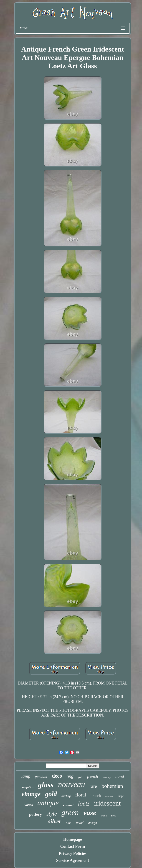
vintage (31, 794)
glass (46, 785)
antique (48, 803)
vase (90, 813)
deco (57, 776)
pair (80, 777)
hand (120, 776)
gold (51, 794)
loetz (84, 804)
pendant (41, 777)
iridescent (108, 803)
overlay (107, 777)
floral (81, 795)
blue (68, 823)
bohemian (112, 786)
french (93, 776)
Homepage (73, 839)
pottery (35, 814)
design (93, 823)
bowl (114, 816)
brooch (96, 796)
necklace (109, 797)
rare (93, 786)
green (70, 812)
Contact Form (73, 846)
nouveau (72, 785)
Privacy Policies (72, 853)
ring (70, 776)
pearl (80, 823)
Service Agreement (73, 861)
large (121, 796)
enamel (68, 805)
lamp (26, 776)
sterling (66, 796)
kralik (104, 816)
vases (29, 805)
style (52, 814)
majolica (28, 787)
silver (55, 821)
